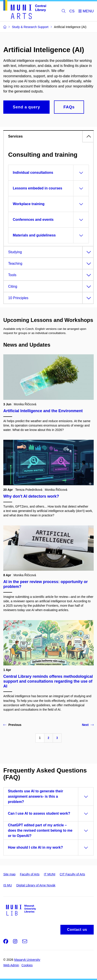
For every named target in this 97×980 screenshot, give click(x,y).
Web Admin (11, 965)
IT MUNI (50, 874)
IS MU (8, 885)
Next (88, 725)
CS (72, 11)
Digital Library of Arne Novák (36, 885)
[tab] (48, 136)
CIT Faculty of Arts (72, 874)
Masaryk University (27, 960)
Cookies (27, 965)
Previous (12, 725)
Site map (9, 874)
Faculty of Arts (30, 874)
